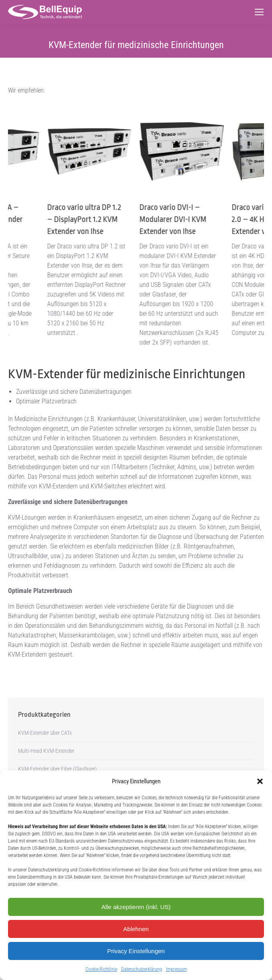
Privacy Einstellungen (136, 951)
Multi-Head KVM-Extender (46, 751)
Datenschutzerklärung (142, 969)
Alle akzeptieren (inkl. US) (136, 907)
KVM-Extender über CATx (45, 733)
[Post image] (50, 151)
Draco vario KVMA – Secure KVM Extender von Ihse (42, 219)
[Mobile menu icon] (259, 12)
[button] (260, 781)
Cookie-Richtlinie (101, 969)
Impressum (177, 969)
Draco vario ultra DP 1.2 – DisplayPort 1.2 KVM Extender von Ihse (137, 219)
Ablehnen (136, 929)
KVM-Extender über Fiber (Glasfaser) (57, 769)
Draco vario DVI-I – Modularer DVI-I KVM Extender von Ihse (226, 219)
